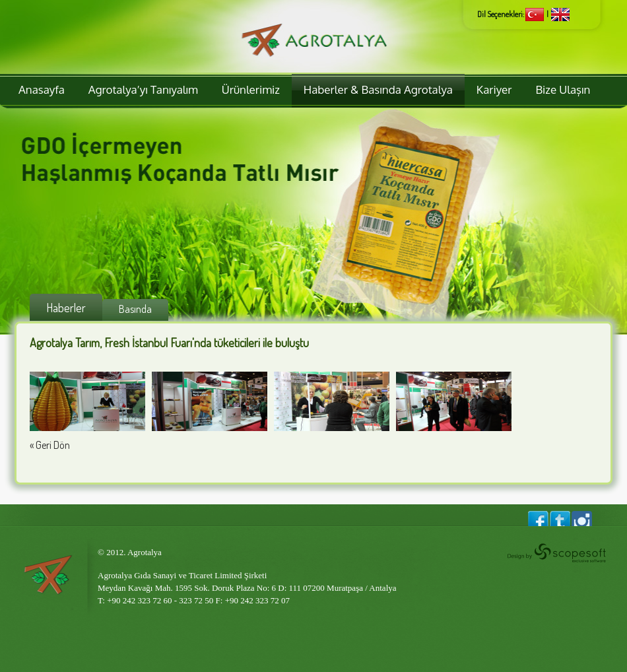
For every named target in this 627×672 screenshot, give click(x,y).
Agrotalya (313, 37)
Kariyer (494, 89)
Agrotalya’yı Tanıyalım (143, 89)
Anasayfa (42, 89)
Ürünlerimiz (251, 89)
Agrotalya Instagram (582, 519)
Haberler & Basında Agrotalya (378, 89)
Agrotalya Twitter (559, 519)
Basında (135, 309)
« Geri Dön (50, 445)
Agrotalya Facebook (538, 519)
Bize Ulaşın (563, 89)
